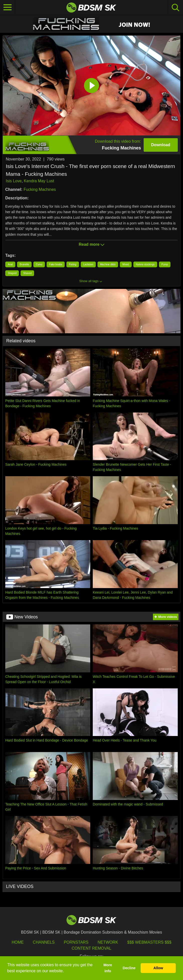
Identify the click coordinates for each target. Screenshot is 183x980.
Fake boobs (56, 264)
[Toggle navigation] (8, 8)
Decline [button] (129, 968)
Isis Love (14, 181)
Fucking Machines (40, 189)
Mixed (126, 264)
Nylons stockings (145, 264)
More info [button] (108, 968)
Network (108, 942)
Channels (44, 942)
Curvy (39, 264)
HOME (18, 942)
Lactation (88, 264)
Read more (92, 244)
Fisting (73, 264)
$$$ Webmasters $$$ (149, 942)
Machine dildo (108, 264)
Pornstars (76, 942)
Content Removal (92, 948)
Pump (165, 264)
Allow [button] (158, 968)
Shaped (12, 273)
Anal (10, 264)
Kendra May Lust (39, 181)
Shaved (27, 273)
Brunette (24, 264)
